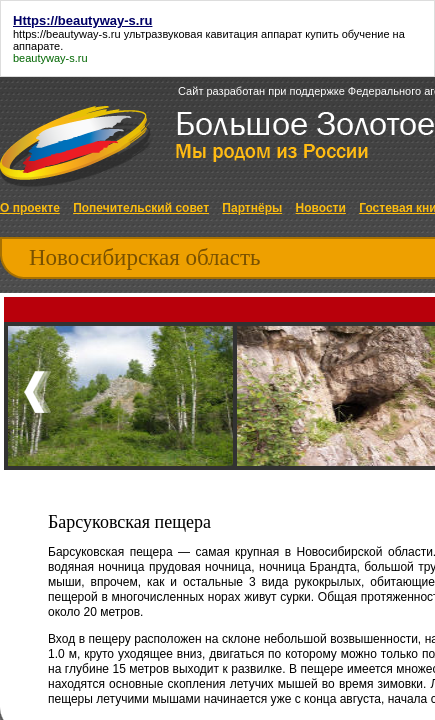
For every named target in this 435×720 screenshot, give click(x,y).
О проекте (30, 208)
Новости (321, 208)
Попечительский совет (141, 208)
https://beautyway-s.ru (67, 34)
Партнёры (252, 208)
